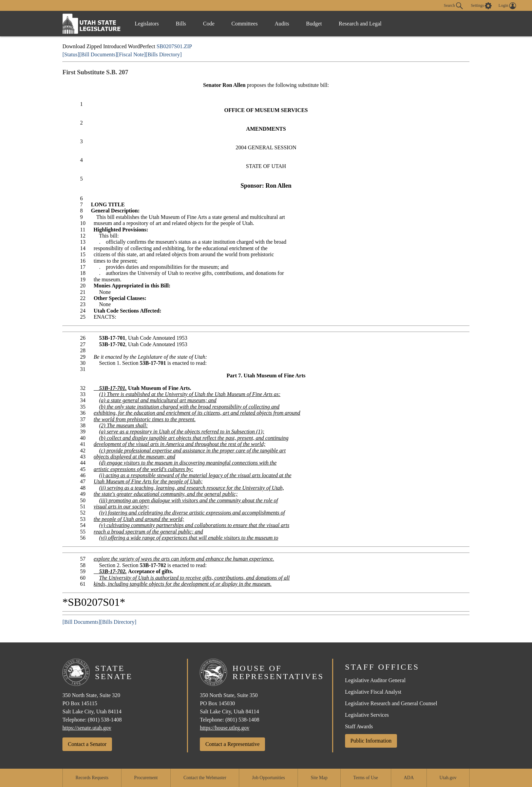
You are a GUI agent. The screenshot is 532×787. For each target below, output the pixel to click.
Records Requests (92, 778)
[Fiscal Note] (131, 54)
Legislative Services (367, 715)
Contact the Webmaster (205, 778)
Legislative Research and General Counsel (391, 703)
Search (453, 6)
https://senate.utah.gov (87, 728)
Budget (314, 24)
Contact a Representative (232, 744)
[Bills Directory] (164, 54)
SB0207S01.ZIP (174, 46)
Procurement (146, 778)
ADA (409, 778)
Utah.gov (448, 778)
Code (209, 24)
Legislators (147, 24)
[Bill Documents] (98, 54)
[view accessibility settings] (481, 6)
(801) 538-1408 (105, 720)
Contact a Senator (87, 744)
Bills (181, 24)
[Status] (71, 54)
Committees (244, 24)
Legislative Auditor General (375, 680)
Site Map (319, 778)
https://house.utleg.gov (225, 728)
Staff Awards (359, 726)
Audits (282, 24)
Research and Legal (360, 24)
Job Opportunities (269, 778)
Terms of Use (366, 778)
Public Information (371, 741)
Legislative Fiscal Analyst (373, 692)
